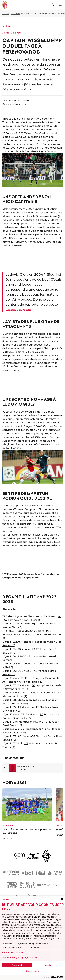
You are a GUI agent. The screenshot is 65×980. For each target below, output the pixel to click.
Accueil (6, 14)
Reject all (48, 965)
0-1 (31, 671)
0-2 (41, 722)
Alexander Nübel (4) (15, 696)
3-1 (42, 714)
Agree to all (17, 965)
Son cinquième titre (15, 535)
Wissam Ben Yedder (37, 133)
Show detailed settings (13, 953)
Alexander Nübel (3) (17, 689)
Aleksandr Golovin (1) (15, 704)
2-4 (34, 664)
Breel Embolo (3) (12, 725)
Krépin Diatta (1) (12, 627)
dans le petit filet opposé (43, 348)
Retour (8, 26)
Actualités (16, 14)
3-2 (18, 635)
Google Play (10, 578)
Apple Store (31, 578)
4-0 (44, 729)
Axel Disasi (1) (32, 620)
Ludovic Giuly (22, 426)
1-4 (34, 649)
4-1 (34, 707)
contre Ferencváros (47, 148)
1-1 (59, 616)
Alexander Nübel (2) (31, 682)
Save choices (33, 971)
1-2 (37, 624)
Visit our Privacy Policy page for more (19, 957)
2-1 (34, 685)
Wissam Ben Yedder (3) (17, 718)
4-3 (26, 743)
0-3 (40, 700)
